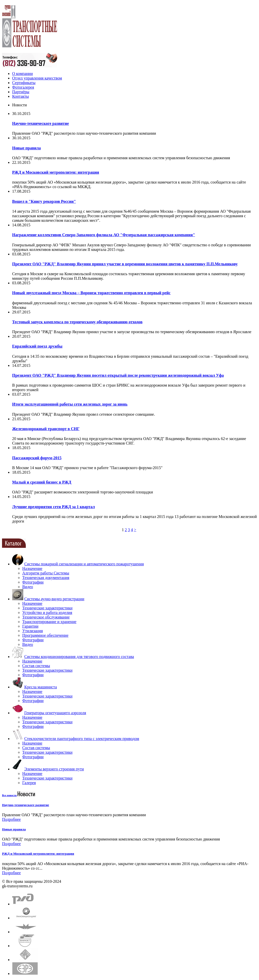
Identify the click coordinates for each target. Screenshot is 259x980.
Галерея (29, 783)
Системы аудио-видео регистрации (54, 599)
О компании (23, 74)
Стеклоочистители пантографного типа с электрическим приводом (82, 739)
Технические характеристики (47, 608)
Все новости (9, 795)
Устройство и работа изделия (47, 613)
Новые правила (26, 148)
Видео (28, 587)
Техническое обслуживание (46, 617)
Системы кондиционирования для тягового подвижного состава (79, 657)
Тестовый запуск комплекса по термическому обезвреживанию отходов (77, 322)
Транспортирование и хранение (49, 622)
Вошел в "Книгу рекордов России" (44, 201)
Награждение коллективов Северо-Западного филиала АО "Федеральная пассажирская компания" (104, 235)
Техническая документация (46, 578)
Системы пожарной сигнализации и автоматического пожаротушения (84, 564)
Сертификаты (24, 83)
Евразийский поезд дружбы (37, 346)
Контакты (20, 96)
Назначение (32, 568)
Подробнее (11, 819)
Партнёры (21, 92)
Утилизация (33, 631)
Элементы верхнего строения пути (54, 769)
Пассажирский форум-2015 (37, 458)
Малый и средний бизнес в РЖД (42, 482)
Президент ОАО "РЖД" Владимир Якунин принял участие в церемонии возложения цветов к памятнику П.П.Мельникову (125, 264)
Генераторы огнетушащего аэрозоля (55, 713)
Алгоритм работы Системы (46, 573)
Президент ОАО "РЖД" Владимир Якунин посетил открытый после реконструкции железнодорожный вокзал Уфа (118, 375)
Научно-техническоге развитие (40, 123)
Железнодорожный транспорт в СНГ (46, 429)
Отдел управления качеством (37, 78)
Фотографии (33, 582)
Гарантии (30, 626)
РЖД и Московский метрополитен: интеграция (56, 172)
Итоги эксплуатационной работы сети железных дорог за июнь (70, 404)
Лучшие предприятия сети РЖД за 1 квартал (53, 507)
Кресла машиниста (41, 687)
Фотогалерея (23, 87)
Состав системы (36, 666)
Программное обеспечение (45, 635)
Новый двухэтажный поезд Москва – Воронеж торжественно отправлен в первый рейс (91, 293)
